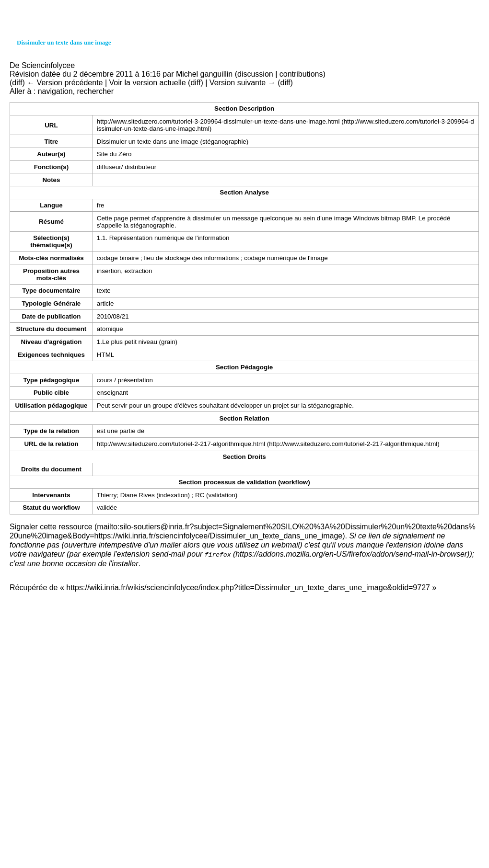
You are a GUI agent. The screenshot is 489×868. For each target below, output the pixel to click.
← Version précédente (65, 83)
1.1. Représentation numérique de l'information (163, 238)
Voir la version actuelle (148, 83)
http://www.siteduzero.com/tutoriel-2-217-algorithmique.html (181, 444)
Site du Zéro (114, 154)
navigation (55, 91)
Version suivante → (243, 83)
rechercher (95, 91)
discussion (255, 74)
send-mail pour (192, 554)
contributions (301, 74)
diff (17, 83)
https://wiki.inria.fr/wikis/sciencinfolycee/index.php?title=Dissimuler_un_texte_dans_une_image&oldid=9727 (248, 588)
